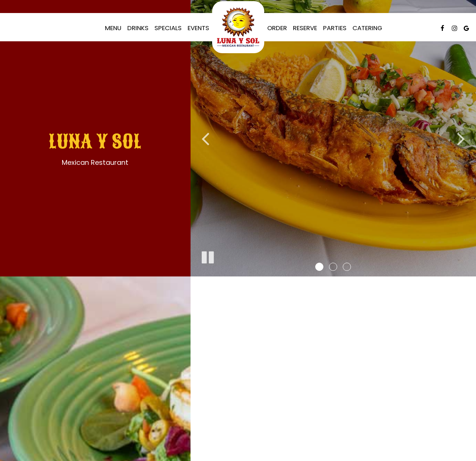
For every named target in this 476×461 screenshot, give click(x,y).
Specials (168, 28)
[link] (238, 27)
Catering (367, 28)
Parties (335, 28)
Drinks (138, 28)
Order (277, 28)
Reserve (305, 28)
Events (198, 28)
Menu (113, 28)
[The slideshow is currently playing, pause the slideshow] (207, 256)
